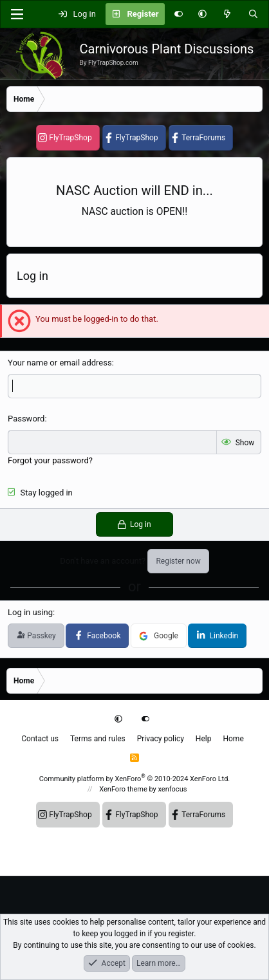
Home (233, 739)
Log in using (30, 612)
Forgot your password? (50, 460)
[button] (202, 14)
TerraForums (203, 138)
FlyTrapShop (70, 138)
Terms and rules (98, 739)
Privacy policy (161, 739)
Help (204, 739)
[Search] (253, 14)
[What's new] (227, 14)
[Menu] (17, 14)
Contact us (40, 739)
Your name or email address (60, 363)
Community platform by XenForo (135, 779)
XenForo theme (123, 789)
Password (26, 419)
